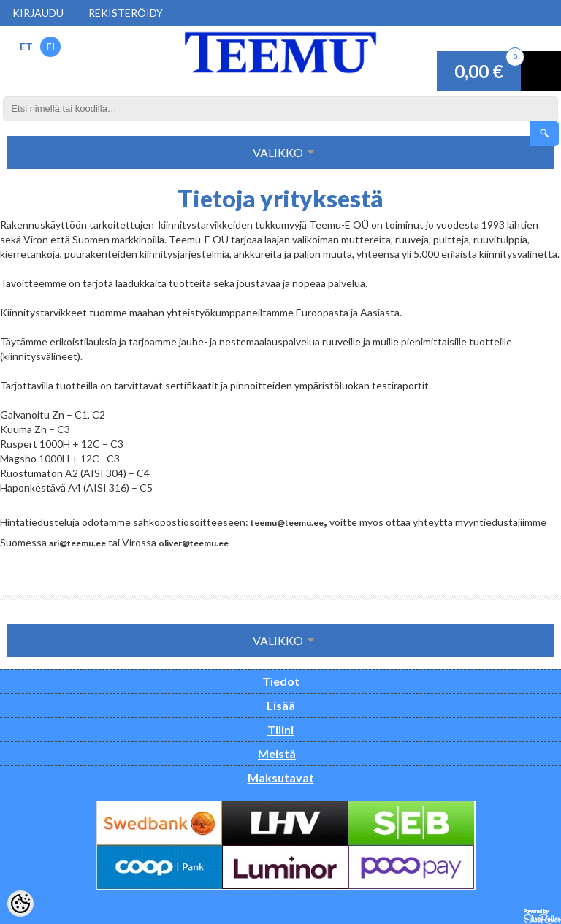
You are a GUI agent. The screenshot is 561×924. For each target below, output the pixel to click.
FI (50, 46)
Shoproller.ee (542, 917)
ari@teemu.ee (77, 543)
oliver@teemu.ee (194, 543)
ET (26, 46)
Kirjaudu (38, 13)
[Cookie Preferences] (20, 904)
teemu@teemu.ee (287, 523)
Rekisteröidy (126, 13)
